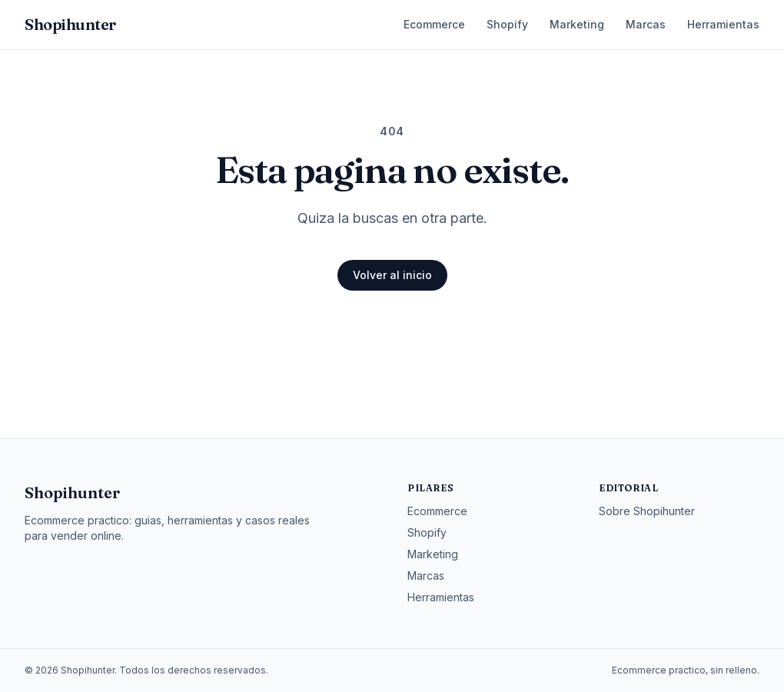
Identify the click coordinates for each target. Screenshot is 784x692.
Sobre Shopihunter (647, 511)
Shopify (507, 24)
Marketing (577, 24)
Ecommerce (434, 24)
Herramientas (723, 24)
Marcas (646, 24)
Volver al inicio (392, 275)
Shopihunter (72, 492)
